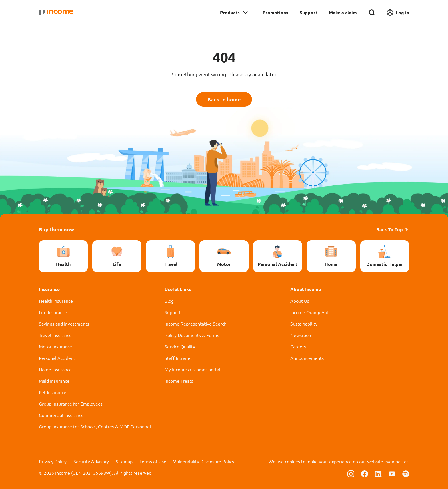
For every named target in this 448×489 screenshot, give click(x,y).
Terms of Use (153, 462)
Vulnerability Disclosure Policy (204, 462)
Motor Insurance (55, 347)
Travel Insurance (55, 335)
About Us (300, 301)
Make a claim (343, 12)
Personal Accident (57, 358)
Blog (169, 301)
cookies (292, 462)
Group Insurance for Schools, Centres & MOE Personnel (95, 427)
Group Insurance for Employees (71, 404)
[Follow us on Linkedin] (378, 474)
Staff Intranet (178, 358)
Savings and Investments (64, 324)
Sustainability (304, 324)
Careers (298, 347)
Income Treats (179, 381)
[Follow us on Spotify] (406, 474)
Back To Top (393, 230)
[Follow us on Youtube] (392, 474)
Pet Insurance (53, 392)
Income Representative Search (196, 324)
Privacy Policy (53, 462)
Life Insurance (53, 312)
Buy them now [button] (56, 230)
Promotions (275, 12)
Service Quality (180, 347)
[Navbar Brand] (56, 13)
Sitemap (124, 462)
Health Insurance (56, 301)
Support (309, 12)
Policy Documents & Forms (192, 335)
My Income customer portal (192, 370)
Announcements (307, 358)
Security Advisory (91, 462)
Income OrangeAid (309, 312)
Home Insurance (55, 370)
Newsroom (301, 335)
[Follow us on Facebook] (365, 474)
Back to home (224, 99)
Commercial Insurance (61, 415)
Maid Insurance (54, 381)
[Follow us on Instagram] (351, 474)
